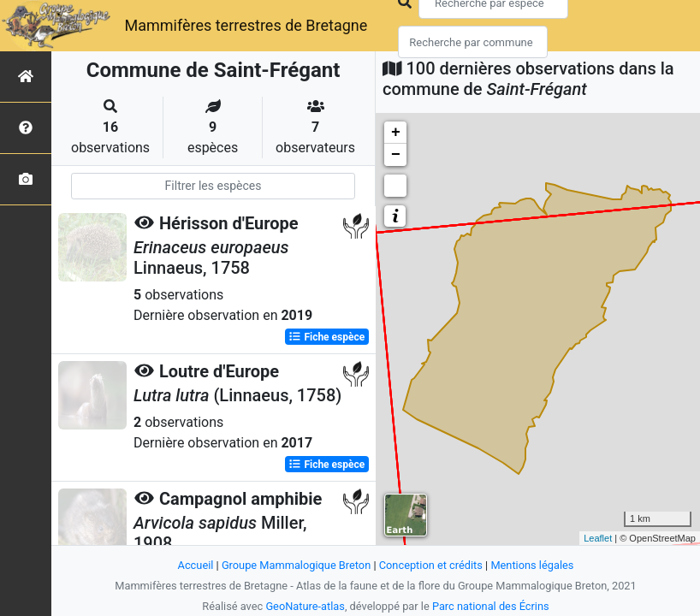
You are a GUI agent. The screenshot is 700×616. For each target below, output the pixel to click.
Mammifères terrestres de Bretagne (246, 25)
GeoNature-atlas (305, 606)
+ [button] (396, 133)
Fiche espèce (326, 337)
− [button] (396, 155)
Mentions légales (532, 565)
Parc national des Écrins (491, 606)
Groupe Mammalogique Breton (296, 565)
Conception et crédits (431, 565)
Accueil (196, 565)
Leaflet (598, 538)
